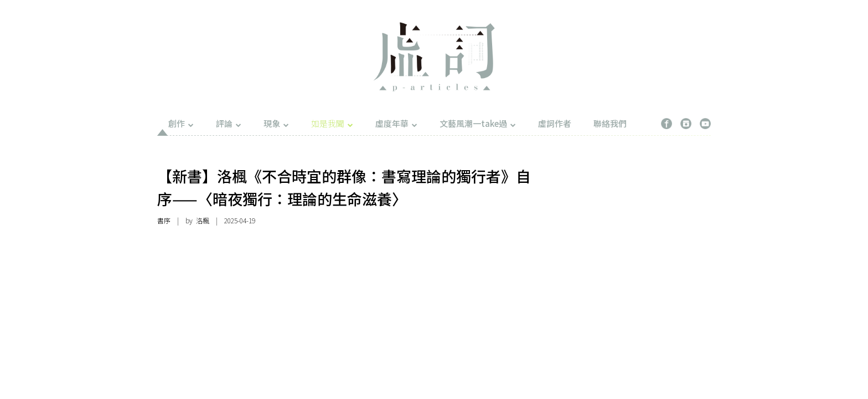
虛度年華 (396, 123)
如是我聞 (332, 123)
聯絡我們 (610, 123)
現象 (276, 123)
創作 (181, 123)
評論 (229, 123)
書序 (164, 220)
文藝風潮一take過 (478, 123)
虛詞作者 (555, 123)
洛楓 (203, 220)
